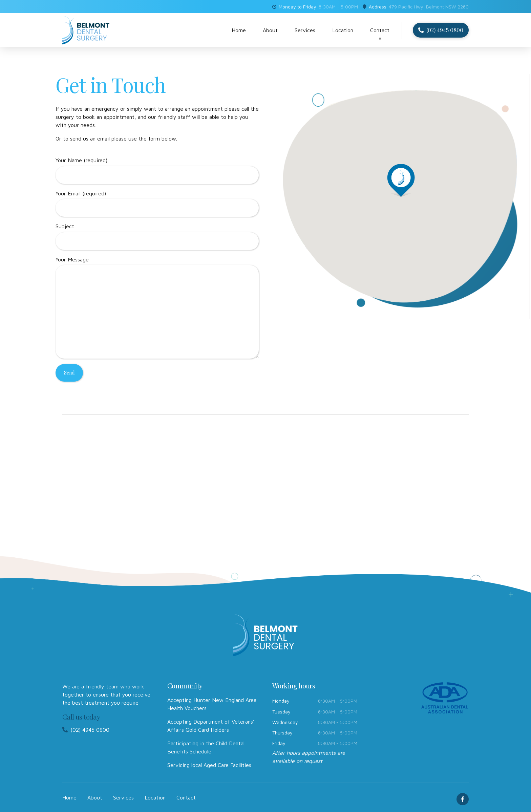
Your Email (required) (157, 204)
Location (343, 30)
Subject (157, 237)
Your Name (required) (157, 170)
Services (305, 30)
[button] (401, 180)
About (270, 30)
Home (239, 30)
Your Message (157, 308)
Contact (380, 30)
